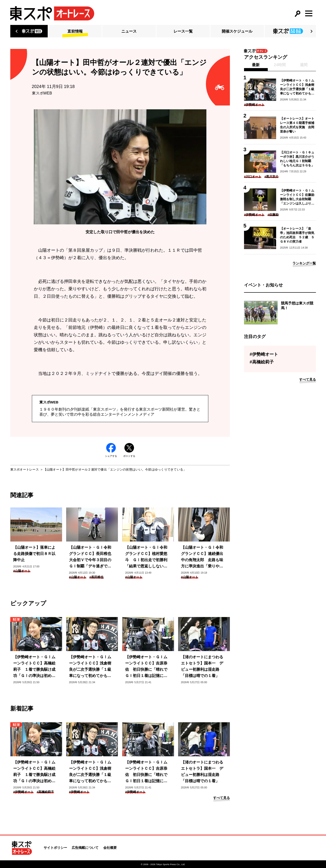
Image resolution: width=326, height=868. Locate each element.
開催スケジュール (237, 31)
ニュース (129, 31)
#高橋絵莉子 (45, 792)
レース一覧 (183, 31)
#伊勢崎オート (23, 792)
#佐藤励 (273, 215)
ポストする (129, 450)
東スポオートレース (25, 469)
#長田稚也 (96, 577)
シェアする (111, 450)
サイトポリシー (55, 848)
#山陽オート (22, 571)
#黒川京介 (271, 177)
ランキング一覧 (304, 263)
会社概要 (110, 848)
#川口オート (253, 177)
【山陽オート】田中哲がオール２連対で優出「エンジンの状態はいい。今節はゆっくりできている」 (115, 469)
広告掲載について (85, 848)
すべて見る (221, 798)
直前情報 (75, 31)
